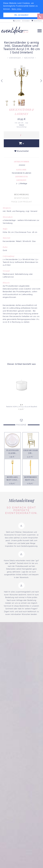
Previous (2, 82)
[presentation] (21, 195)
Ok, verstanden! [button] (22, 15)
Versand (21, 125)
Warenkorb (37, 21)
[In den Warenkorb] (21, 143)
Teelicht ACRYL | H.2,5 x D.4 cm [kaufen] (22, 407)
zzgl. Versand (31, 211)
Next (42, 81)
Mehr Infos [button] (17, 9)
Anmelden (26, 21)
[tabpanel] (21, 279)
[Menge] (21, 135)
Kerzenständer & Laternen (21, 112)
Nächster (29, 58)
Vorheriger (15, 58)
